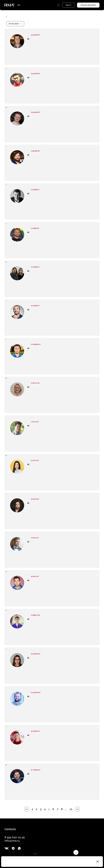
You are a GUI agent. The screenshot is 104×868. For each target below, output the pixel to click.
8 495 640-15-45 (15, 837)
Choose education (88, 5)
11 (71, 809)
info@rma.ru (12, 841)
